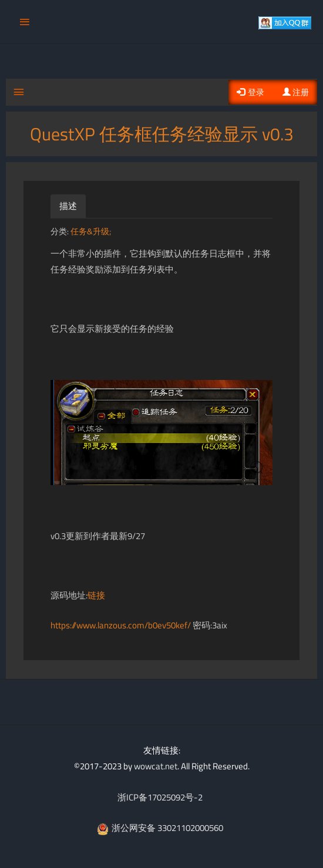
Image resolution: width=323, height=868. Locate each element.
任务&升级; (91, 231)
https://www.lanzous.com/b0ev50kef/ (121, 625)
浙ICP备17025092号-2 (160, 797)
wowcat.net (156, 766)
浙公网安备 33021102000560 (160, 828)
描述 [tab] (68, 206)
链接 (96, 595)
